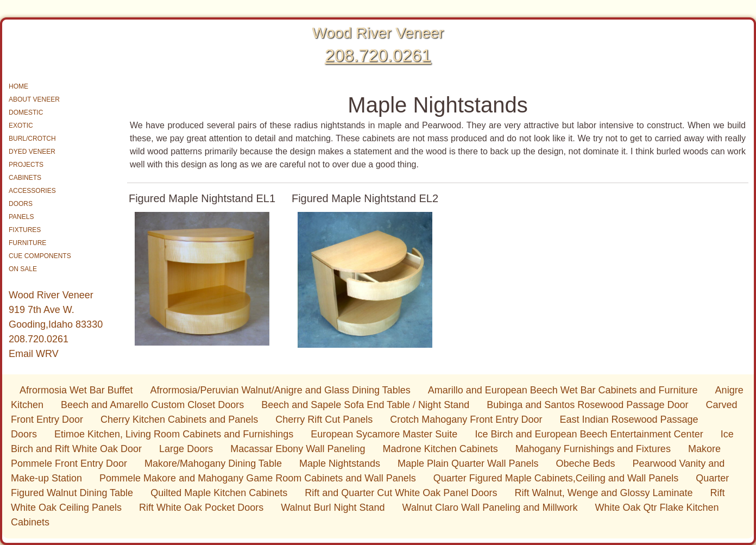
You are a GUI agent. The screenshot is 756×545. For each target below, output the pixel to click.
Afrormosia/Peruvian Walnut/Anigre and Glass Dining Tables (280, 390)
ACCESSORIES (32, 191)
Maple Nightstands (340, 463)
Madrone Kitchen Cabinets (440, 449)
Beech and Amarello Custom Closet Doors (152, 405)
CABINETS (25, 178)
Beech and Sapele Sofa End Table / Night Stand (365, 405)
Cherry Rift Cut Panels (324, 419)
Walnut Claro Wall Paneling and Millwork (490, 508)
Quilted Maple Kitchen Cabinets (219, 493)
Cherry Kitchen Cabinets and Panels (179, 419)
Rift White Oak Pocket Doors (201, 508)
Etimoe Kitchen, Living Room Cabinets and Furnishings (174, 434)
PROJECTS (26, 165)
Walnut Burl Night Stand (333, 508)
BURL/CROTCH (32, 139)
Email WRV (34, 354)
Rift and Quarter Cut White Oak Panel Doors (401, 493)
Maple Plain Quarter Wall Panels (468, 463)
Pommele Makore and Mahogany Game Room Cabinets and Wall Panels (258, 478)
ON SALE (23, 269)
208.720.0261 (378, 55)
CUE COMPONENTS (40, 256)
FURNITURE (27, 243)
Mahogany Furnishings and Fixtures (593, 449)
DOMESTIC (26, 112)
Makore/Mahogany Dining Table (213, 463)
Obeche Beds (585, 463)
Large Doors (186, 449)
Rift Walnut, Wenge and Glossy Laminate (603, 493)
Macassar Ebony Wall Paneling (298, 449)
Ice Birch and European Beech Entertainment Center (589, 434)
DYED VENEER (32, 152)
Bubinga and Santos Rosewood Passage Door (587, 405)
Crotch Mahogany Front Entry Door (466, 419)
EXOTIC (21, 126)
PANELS (21, 217)
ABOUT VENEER (34, 99)
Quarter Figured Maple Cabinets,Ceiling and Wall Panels (556, 478)
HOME (18, 86)
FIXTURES (25, 230)
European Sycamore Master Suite (384, 434)
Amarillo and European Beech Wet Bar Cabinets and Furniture (563, 390)
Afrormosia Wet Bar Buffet (76, 390)
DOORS (21, 204)
